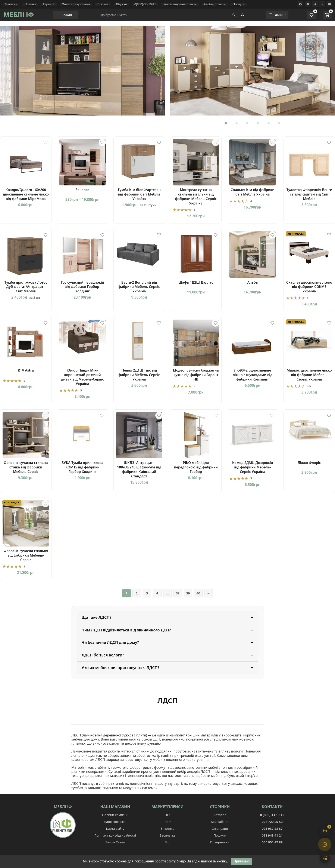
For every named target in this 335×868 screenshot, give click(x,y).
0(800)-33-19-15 (145, 4)
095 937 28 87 (272, 828)
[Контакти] (325, 858)
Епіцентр (167, 828)
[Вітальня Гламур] (82, 71)
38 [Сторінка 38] (178, 593)
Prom (167, 822)
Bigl (168, 842)
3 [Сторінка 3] (147, 593)
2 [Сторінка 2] (137, 593)
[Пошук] (234, 15)
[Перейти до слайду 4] (258, 123)
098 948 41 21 (272, 835)
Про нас (103, 4)
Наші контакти (115, 822)
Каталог (220, 815)
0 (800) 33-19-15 (272, 815)
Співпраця (220, 828)
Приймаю (242, 862)
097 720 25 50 (272, 822)
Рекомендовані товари (180, 4)
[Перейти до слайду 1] (226, 123)
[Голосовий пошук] (242, 15)
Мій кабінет (220, 822)
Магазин (11, 4)
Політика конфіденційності (115, 835)
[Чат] (325, 844)
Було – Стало (115, 842)
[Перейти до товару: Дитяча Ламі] (253, 71)
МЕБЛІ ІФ (19, 15)
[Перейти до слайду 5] (269, 123)
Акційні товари (215, 4)
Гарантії (49, 4)
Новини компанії (115, 815)
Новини (30, 4)
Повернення (220, 842)
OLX (167, 815)
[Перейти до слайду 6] (279, 123)
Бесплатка (167, 835)
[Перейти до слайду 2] (237, 123)
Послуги (239, 4)
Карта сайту (115, 828)
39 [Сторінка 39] (188, 593)
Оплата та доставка (76, 4)
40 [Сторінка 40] (198, 593)
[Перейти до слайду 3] (247, 123)
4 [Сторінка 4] (157, 593)
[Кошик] (325, 831)
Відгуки (122, 4)
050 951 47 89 (272, 842)
